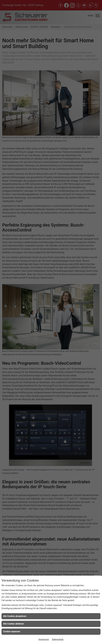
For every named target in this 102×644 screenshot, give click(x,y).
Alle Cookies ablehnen (13, 624)
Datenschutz (58, 639)
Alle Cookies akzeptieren (15, 616)
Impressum (44, 639)
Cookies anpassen (12, 631)
